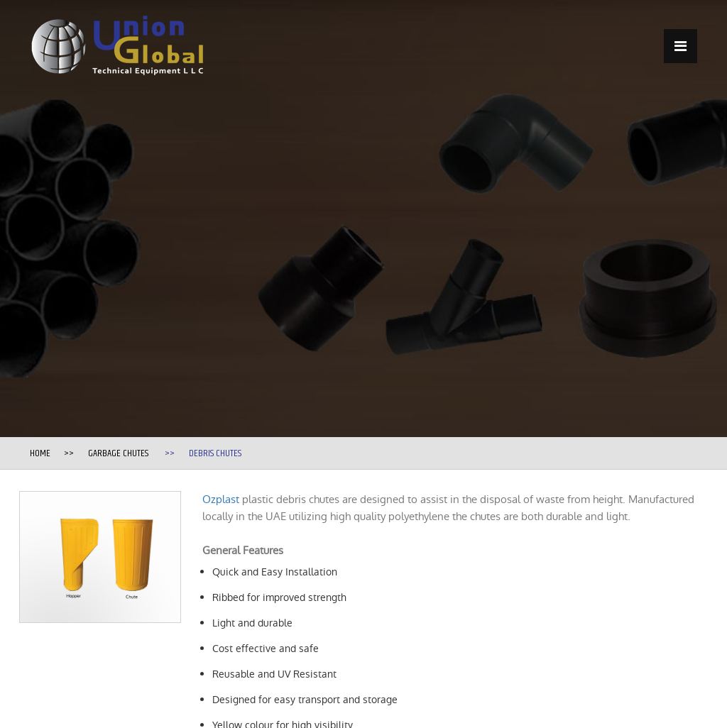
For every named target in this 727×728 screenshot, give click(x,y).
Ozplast (221, 499)
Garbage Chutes (118, 453)
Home (40, 453)
